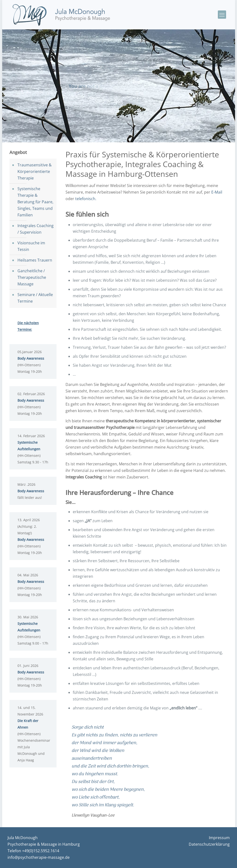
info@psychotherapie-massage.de (39, 857)
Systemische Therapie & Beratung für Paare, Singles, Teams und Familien (35, 202)
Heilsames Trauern (35, 260)
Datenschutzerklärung (209, 844)
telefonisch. (86, 199)
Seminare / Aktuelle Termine (35, 298)
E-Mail (217, 192)
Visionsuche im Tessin (31, 246)
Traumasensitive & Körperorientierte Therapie (35, 171)
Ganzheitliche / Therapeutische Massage (32, 277)
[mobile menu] (222, 15)
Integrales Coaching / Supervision (36, 229)
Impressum (219, 838)
